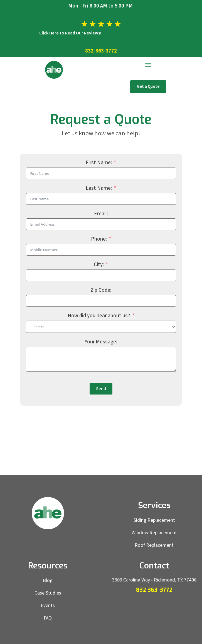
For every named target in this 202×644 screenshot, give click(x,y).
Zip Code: (101, 290)
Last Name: (99, 188)
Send (101, 389)
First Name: (99, 163)
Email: (101, 214)
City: (99, 265)
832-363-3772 (101, 51)
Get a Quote (148, 87)
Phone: (99, 239)
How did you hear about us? (99, 316)
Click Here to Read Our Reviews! (70, 33)
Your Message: (101, 342)
